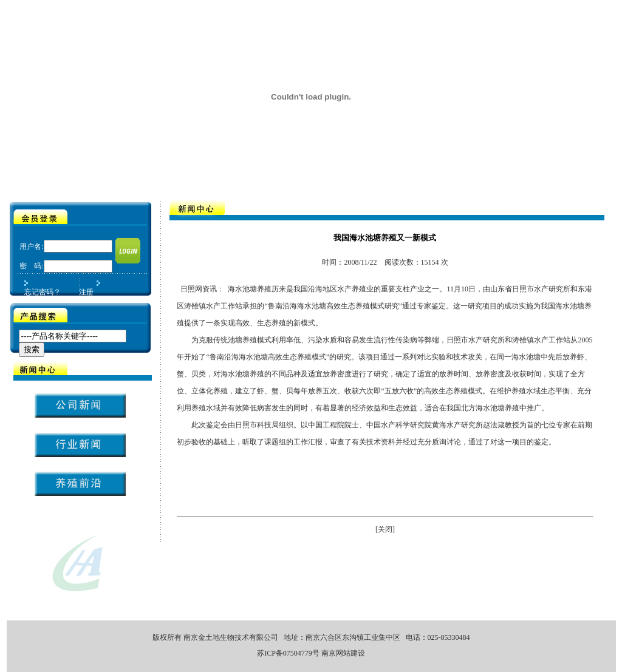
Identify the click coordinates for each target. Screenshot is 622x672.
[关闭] (385, 529)
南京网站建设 (343, 653)
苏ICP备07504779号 (288, 653)
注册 (86, 292)
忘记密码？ (43, 292)
